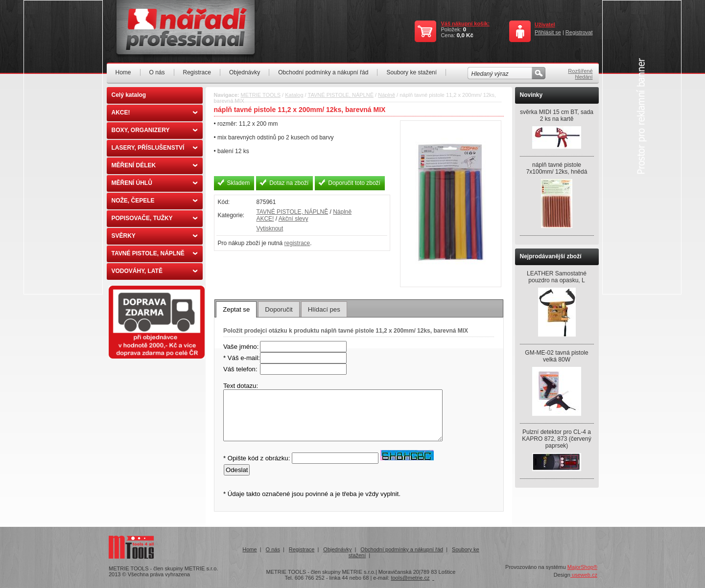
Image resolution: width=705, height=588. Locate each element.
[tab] (236, 309)
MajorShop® (582, 567)
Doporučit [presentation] (279, 309)
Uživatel (545, 24)
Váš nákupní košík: (465, 23)
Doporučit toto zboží (354, 183)
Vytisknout (270, 228)
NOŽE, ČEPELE (154, 201)
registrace (297, 243)
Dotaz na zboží (289, 183)
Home (123, 72)
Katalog (294, 95)
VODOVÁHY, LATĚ (154, 271)
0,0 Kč (465, 35)
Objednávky (245, 72)
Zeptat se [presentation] (236, 309)
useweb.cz (584, 575)
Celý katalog (129, 95)
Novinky (531, 95)
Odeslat (237, 470)
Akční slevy (294, 219)
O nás (157, 72)
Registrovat (579, 32)
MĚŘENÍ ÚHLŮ (154, 183)
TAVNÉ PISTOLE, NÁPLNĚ (154, 253)
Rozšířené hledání (580, 74)
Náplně (387, 95)
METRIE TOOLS (261, 95)
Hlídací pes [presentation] (324, 309)
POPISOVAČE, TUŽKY (154, 218)
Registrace (197, 72)
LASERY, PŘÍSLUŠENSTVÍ (154, 148)
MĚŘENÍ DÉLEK (154, 165)
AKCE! (154, 113)
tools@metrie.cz (410, 578)
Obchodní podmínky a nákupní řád (323, 72)
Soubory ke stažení (411, 72)
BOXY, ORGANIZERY (154, 130)
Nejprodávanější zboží (551, 256)
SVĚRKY (154, 236)
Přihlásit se (548, 32)
